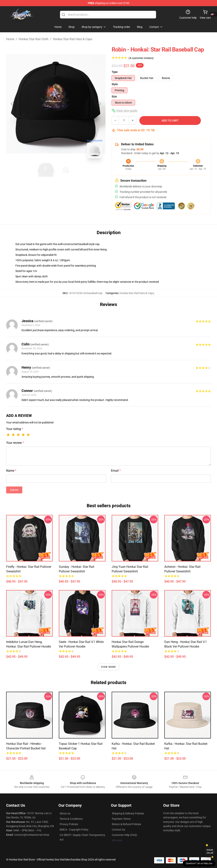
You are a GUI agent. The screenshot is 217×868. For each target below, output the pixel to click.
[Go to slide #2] (66, 170)
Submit (14, 490)
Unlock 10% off (210, 851)
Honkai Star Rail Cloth (34, 39)
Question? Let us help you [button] (199, 863)
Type (115, 72)
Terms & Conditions (71, 819)
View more (109, 667)
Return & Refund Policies (126, 824)
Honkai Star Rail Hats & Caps (73, 39)
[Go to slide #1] (46, 170)
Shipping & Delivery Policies (128, 813)
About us (65, 813)
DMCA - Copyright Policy (74, 830)
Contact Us (118, 830)
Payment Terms (121, 819)
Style (115, 84)
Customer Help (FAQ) (124, 835)
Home (10, 39)
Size (114, 96)
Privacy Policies (69, 824)
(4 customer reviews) (141, 58)
